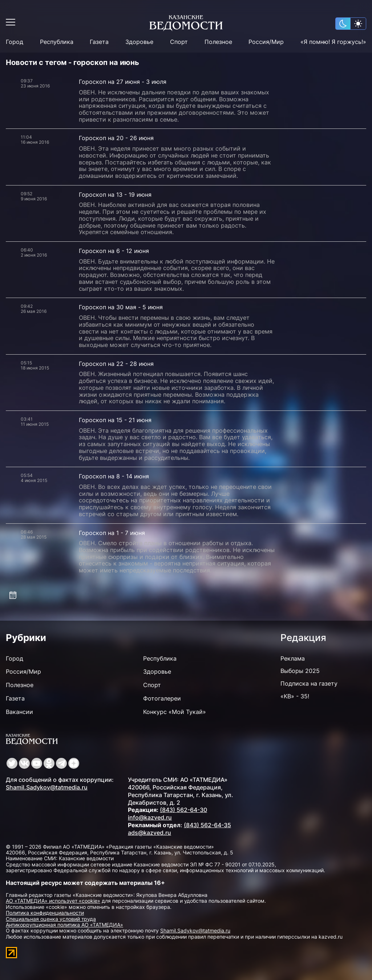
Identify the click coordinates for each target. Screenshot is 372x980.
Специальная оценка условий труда (51, 919)
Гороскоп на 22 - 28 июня (116, 364)
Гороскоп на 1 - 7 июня (112, 533)
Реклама (293, 658)
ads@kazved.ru (149, 833)
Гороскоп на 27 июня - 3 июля (123, 82)
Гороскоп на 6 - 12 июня (114, 251)
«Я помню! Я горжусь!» (333, 42)
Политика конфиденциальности (45, 913)
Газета (99, 42)
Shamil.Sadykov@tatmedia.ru (47, 787)
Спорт (179, 42)
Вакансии (19, 712)
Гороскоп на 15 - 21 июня (115, 420)
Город (15, 42)
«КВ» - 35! (295, 696)
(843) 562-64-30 (183, 810)
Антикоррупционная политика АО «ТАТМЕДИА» (64, 925)
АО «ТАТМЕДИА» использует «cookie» (53, 901)
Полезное (218, 42)
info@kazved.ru (150, 817)
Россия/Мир (266, 42)
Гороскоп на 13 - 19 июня (115, 195)
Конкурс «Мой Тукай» (175, 712)
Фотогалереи (162, 698)
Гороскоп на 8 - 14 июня (114, 476)
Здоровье (139, 42)
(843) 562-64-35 (207, 825)
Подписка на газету (309, 683)
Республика (57, 42)
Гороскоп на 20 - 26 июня (116, 138)
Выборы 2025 (300, 671)
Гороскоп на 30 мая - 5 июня (121, 307)
